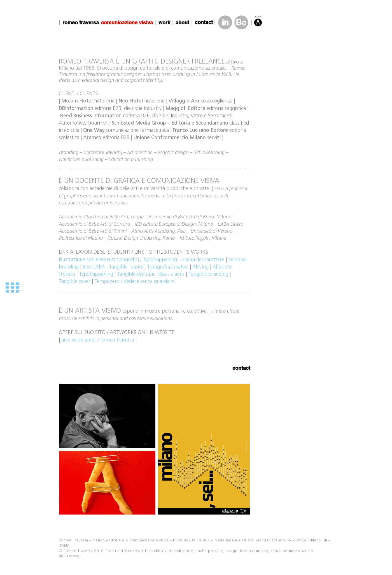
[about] (182, 23)
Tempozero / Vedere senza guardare (134, 282)
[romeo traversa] (81, 23)
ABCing (200, 267)
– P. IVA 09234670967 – (192, 540)
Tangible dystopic (136, 274)
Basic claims (172, 274)
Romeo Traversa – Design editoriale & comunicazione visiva (114, 540)
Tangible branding (208, 274)
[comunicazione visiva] (127, 23)
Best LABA (94, 267)
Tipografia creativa (168, 267)
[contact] (204, 22)
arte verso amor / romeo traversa (98, 340)
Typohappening (96, 274)
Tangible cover (75, 282)
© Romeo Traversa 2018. (82, 551)
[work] (164, 23)
